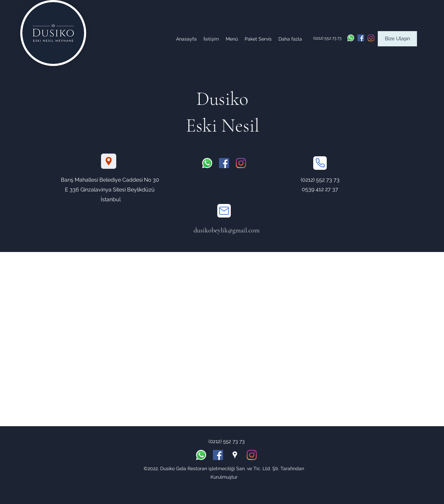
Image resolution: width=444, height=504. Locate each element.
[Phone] (320, 163)
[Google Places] (235, 455)
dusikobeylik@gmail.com (227, 230)
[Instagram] (371, 38)
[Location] (109, 161)
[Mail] (224, 211)
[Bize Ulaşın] (397, 39)
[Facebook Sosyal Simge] (361, 38)
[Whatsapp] (351, 38)
